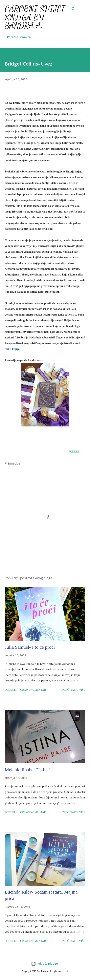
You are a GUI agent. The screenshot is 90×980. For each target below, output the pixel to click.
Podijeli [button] (75, 452)
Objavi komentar (33, 690)
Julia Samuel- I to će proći (30, 647)
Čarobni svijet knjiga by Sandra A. (35, 17)
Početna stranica (19, 37)
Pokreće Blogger (45, 964)
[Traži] (73, 7)
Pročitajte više (74, 690)
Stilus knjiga (12, 349)
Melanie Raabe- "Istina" (28, 770)
